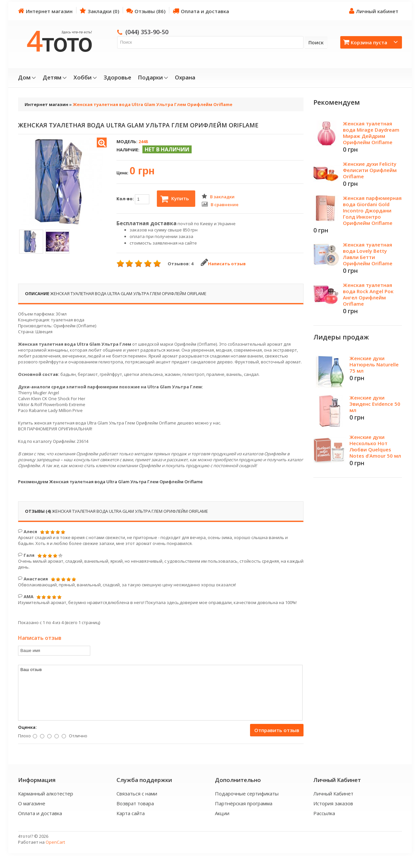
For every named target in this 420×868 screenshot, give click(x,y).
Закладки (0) (99, 11)
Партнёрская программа (244, 803)
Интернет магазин (45, 11)
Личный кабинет (374, 11)
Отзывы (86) (146, 11)
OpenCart (55, 842)
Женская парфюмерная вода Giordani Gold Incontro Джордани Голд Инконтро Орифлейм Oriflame (372, 210)
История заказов (333, 803)
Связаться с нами (137, 793)
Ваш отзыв (160, 693)
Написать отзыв (223, 264)
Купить (175, 199)
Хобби (85, 77)
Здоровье (117, 77)
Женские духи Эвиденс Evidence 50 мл (375, 404)
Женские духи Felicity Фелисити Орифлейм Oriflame (370, 170)
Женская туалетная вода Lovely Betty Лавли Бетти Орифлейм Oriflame (368, 254)
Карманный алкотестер (46, 793)
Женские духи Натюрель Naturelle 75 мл (374, 364)
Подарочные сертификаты (247, 793)
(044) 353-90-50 (147, 32)
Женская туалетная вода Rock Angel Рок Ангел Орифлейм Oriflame (368, 294)
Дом (27, 77)
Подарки (153, 77)
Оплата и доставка (201, 11)
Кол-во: (133, 199)
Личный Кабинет (333, 793)
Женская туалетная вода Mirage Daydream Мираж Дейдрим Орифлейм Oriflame (371, 133)
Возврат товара (135, 803)
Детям (55, 77)
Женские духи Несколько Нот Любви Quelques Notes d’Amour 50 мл (375, 446)
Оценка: (27, 727)
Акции (222, 813)
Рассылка (324, 813)
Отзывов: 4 (180, 264)
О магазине (32, 803)
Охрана (185, 77)
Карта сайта (131, 813)
